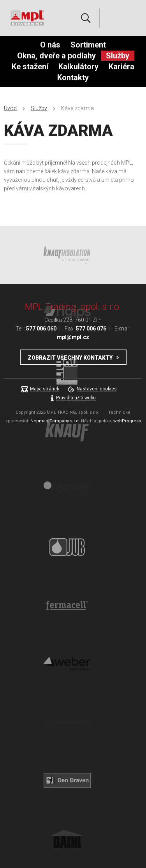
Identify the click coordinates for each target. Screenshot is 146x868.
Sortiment (88, 45)
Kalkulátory (78, 67)
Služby (118, 56)
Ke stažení (30, 67)
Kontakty (73, 77)
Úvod (10, 108)
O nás (50, 45)
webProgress (127, 421)
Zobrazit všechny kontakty (70, 358)
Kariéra (121, 67)
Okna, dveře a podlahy (56, 56)
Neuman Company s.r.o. (55, 421)
